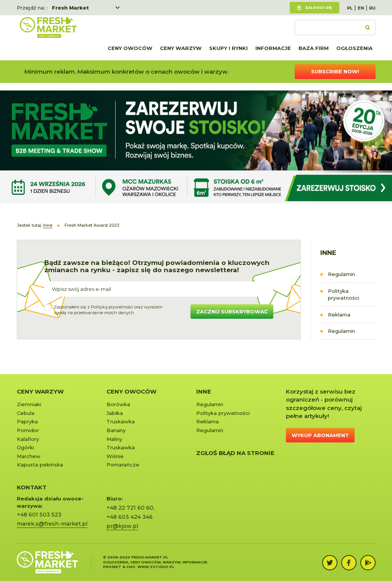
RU (372, 8)
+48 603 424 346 (130, 517)
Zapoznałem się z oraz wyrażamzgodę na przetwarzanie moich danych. (108, 310)
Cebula (26, 413)
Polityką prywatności (112, 307)
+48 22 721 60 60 (130, 508)
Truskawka (121, 421)
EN (361, 8)
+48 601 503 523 (39, 515)
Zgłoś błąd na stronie (235, 453)
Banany (116, 430)
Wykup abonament (320, 435)
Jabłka (115, 413)
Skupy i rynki (228, 48)
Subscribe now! (335, 71)
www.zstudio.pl (156, 567)
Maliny (114, 439)
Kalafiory (28, 439)
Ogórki (25, 447)
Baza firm (314, 48)
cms (131, 567)
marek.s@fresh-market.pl (52, 524)
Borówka (118, 404)
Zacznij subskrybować (232, 311)
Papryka (27, 421)
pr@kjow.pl (122, 526)
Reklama (339, 315)
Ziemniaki (29, 404)
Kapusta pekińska (40, 465)
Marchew (29, 456)
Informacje (273, 48)
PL (350, 8)
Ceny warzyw (181, 48)
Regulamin (341, 274)
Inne (204, 391)
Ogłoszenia (354, 48)
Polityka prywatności (344, 295)
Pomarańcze (123, 465)
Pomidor (28, 430)
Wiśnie (115, 456)
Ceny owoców (130, 48)
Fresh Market (70, 8)
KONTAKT (32, 487)
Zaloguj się (318, 7)
